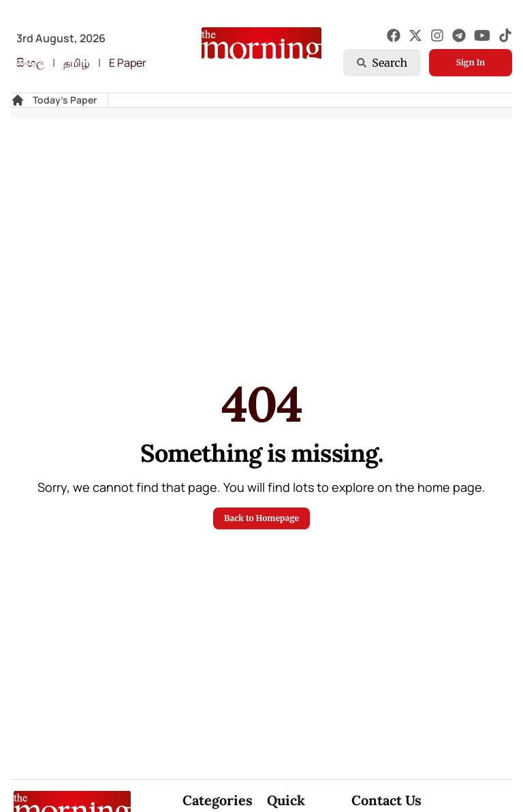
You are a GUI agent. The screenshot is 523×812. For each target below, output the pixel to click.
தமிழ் (77, 63)
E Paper (128, 63)
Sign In (471, 62)
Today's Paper (65, 100)
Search (382, 63)
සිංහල (30, 63)
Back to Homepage (261, 518)
